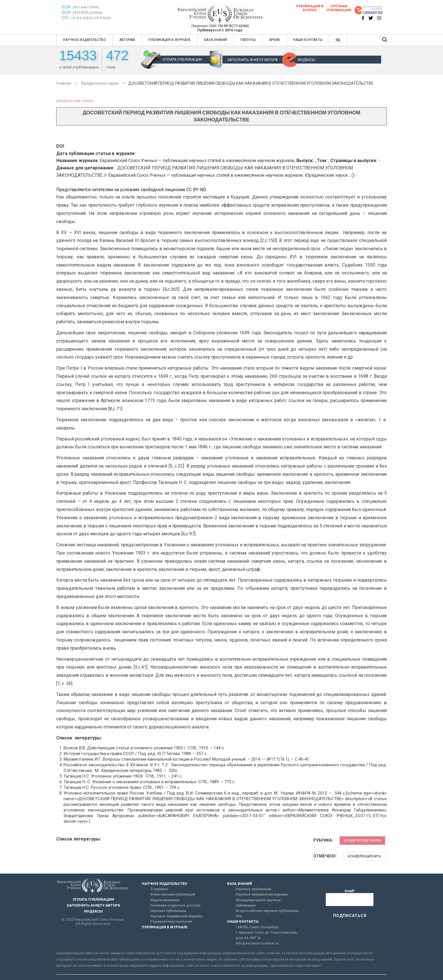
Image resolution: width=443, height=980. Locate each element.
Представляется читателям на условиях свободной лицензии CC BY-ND (131, 190)
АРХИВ (274, 40)
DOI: (66, 18)
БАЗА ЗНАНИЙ (216, 40)
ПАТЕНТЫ (248, 40)
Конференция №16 (364, 856)
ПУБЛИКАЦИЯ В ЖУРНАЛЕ (170, 40)
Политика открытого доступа (175, 905)
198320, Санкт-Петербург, (258, 927)
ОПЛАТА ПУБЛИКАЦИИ (182, 59)
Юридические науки (75, 101)
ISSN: (67, 7)
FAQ (239, 916)
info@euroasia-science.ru (257, 943)
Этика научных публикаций (173, 894)
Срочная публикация (339, 8)
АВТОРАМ (127, 40)
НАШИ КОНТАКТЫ (308, 40)
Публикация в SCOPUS (310, 8)
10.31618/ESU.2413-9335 (91, 18)
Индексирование (165, 900)
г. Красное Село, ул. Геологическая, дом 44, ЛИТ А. (266, 935)
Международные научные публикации (258, 903)
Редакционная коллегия (171, 922)
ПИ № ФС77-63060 (233, 26)
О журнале (159, 889)
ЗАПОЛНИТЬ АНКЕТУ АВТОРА (252, 60)
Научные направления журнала (176, 916)
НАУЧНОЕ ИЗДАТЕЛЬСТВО (84, 40)
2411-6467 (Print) (86, 7)
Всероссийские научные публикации (267, 911)
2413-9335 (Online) (87, 13)
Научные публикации (168, 911)
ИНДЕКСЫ (307, 60)
